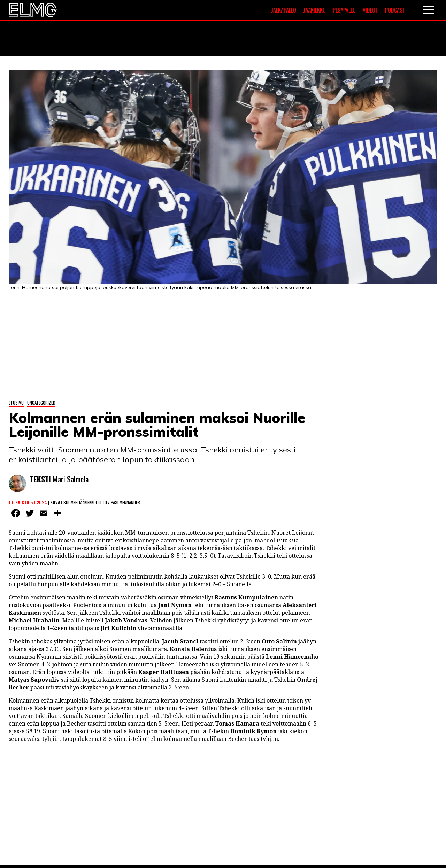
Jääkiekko (314, 10)
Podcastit (397, 10)
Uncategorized (41, 403)
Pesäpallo (344, 10)
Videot (370, 10)
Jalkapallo (284, 10)
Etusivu (16, 403)
